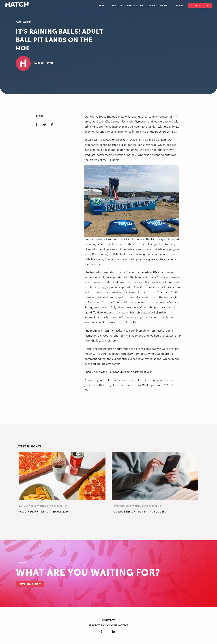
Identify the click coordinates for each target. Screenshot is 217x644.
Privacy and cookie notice (108, 625)
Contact (108, 620)
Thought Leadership (53, 506)
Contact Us (200, 6)
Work (152, 6)
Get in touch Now (30, 584)
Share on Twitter (46, 125)
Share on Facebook (39, 125)
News (164, 6)
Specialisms (135, 6)
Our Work (23, 22)
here (114, 341)
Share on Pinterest (54, 125)
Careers (178, 6)
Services (116, 6)
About (101, 6)
